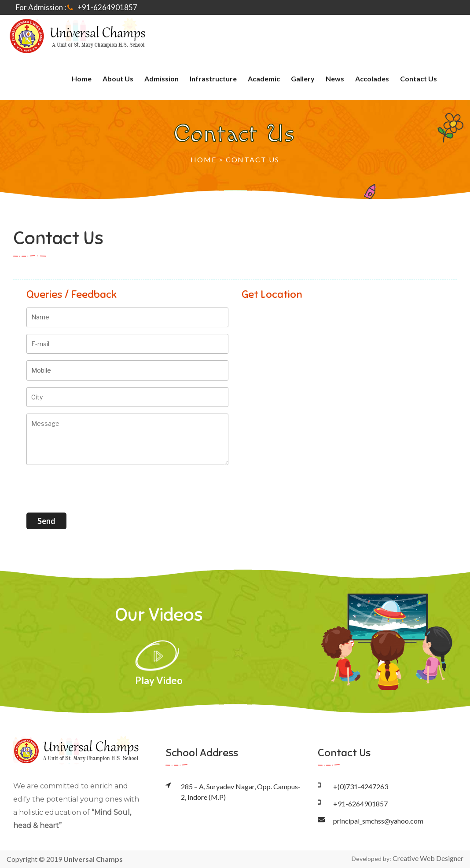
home (82, 79)
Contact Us (419, 79)
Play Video (159, 663)
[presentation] (93, 489)
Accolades (372, 79)
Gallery (303, 79)
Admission (162, 79)
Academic (264, 79)
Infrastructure (213, 79)
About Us (118, 79)
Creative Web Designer (428, 858)
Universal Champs (93, 859)
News (335, 79)
